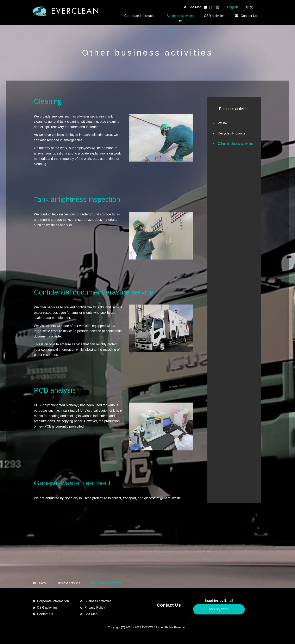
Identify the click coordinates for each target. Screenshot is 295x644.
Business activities (68, 583)
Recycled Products (231, 133)
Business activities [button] (180, 16)
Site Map (195, 7)
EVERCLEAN (66, 12)
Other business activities (236, 144)
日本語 (214, 7)
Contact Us (45, 614)
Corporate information (53, 601)
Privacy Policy (95, 608)
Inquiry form (219, 609)
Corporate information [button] (140, 16)
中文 (250, 7)
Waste (222, 123)
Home (43, 583)
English (233, 7)
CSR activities (214, 16)
